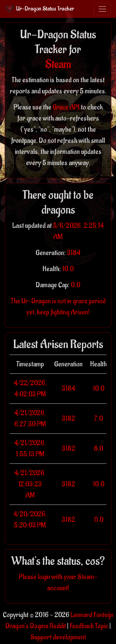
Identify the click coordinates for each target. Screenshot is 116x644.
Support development (58, 637)
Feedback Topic (89, 626)
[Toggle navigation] (102, 9)
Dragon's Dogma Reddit (36, 626)
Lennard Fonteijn (92, 615)
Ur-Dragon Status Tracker (39, 9)
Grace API (66, 107)
